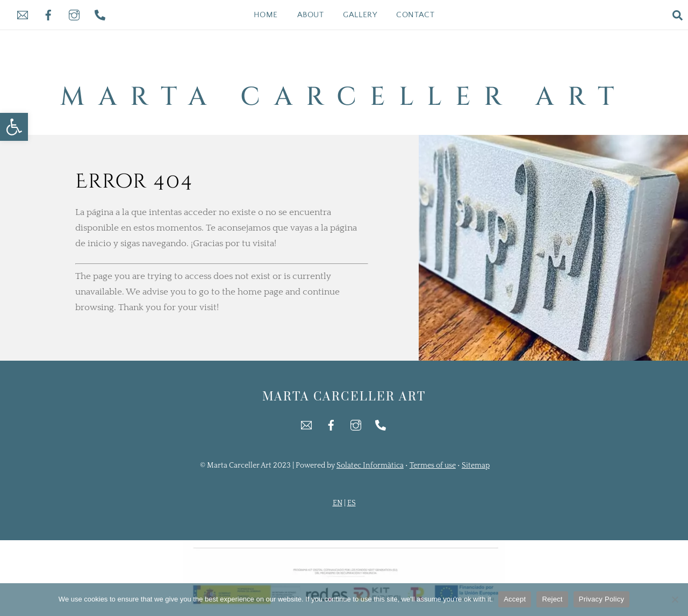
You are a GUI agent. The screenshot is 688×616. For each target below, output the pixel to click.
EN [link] (338, 503)
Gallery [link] (360, 15)
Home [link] (266, 15)
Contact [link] (415, 15)
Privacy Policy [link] (601, 599)
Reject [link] (552, 599)
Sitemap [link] (476, 465)
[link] (14, 127)
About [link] (311, 15)
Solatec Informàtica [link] (370, 465)
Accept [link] (515, 599)
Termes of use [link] (433, 465)
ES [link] (352, 503)
